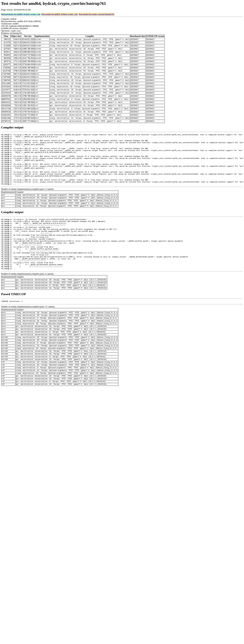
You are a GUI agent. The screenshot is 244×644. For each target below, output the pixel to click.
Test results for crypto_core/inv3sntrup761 (96, 14)
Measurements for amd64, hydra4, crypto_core (21, 14)
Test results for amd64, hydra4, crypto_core (59, 14)
